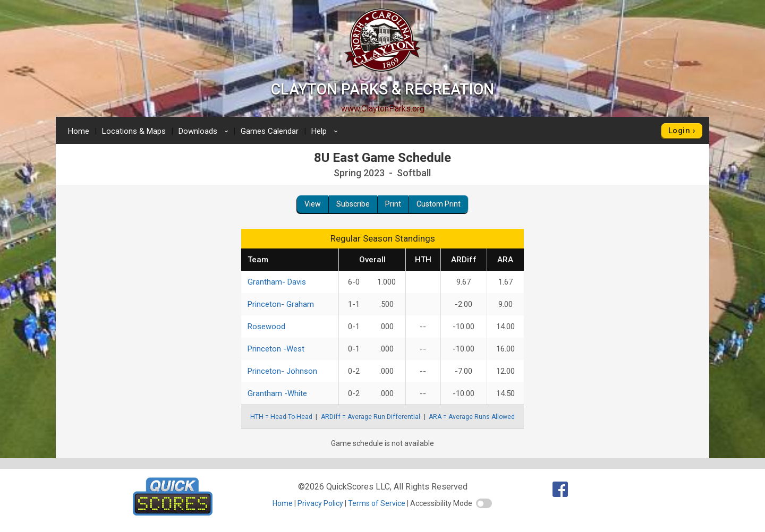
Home (79, 131)
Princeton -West (276, 349)
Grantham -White (277, 393)
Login (679, 131)
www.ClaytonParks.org (383, 109)
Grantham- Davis (277, 282)
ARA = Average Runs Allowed (472, 417)
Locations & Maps (134, 131)
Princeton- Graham (281, 304)
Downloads (205, 131)
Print (393, 204)
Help (326, 131)
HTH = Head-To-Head (281, 417)
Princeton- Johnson (282, 371)
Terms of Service (377, 503)
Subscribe (353, 204)
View (313, 204)
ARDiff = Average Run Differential (371, 417)
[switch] (484, 503)
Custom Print (439, 204)
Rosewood (266, 327)
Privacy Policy (320, 503)
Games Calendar (270, 131)
